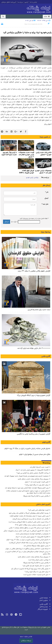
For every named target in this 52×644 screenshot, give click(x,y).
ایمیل (46, 198)
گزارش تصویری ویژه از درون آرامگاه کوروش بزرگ (34, 395)
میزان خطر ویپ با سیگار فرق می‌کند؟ (37, 485)
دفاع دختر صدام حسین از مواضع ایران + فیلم (35, 454)
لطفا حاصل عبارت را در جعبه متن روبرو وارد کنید (34, 219)
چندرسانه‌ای (44, 607)
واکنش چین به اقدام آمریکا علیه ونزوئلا (36, 496)
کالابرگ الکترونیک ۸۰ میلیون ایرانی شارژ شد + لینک (32, 470)
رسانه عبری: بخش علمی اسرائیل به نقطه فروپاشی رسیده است (29, 522)
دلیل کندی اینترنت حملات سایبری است (36, 575)
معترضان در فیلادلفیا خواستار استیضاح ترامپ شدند (32, 534)
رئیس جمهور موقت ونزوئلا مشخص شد (36, 546)
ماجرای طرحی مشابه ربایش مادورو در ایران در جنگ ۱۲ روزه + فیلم (27, 449)
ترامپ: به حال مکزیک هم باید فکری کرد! (36, 566)
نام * (47, 192)
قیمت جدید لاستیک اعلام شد (39, 467)
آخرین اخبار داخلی (43, 504)
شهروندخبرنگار (43, 609)
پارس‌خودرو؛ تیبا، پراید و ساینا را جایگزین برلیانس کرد (27, 33)
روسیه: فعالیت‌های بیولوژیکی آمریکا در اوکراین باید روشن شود (29, 513)
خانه (47, 17)
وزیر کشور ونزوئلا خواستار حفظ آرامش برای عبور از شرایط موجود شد (27, 488)
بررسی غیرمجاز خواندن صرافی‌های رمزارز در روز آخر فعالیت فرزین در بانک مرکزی (28, 553)
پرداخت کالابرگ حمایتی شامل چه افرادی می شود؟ (32, 473)
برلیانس (36, 178)
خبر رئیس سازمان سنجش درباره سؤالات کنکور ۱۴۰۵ (32, 525)
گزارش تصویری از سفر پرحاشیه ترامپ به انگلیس (34, 434)
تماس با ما (33, 2)
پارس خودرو (30, 178)
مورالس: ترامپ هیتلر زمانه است (38, 560)
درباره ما (20, 2)
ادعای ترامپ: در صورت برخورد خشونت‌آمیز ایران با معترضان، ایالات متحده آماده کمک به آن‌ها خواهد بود (28, 492)
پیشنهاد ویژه (46, 232)
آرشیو (26, 2)
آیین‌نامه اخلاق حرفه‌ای (9, 2)
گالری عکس (46, 356)
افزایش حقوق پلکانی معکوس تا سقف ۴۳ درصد (34, 271)
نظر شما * (45, 204)
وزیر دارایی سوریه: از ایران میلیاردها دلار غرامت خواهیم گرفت (29, 516)
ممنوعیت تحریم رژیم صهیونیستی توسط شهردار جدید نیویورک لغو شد (26, 476)
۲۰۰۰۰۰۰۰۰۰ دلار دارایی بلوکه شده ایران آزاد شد (34, 348)
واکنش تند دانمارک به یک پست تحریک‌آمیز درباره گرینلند (30, 519)
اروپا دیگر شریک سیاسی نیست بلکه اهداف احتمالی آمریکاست (29, 543)
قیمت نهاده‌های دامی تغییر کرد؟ (38, 510)
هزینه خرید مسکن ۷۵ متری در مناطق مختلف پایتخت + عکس (29, 528)
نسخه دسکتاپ (26, 641)
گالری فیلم (46, 442)
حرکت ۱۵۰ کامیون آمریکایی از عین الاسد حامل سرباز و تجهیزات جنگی (26, 531)
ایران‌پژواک (39, 9)
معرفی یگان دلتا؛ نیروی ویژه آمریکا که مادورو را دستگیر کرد (30, 569)
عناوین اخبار (44, 600)
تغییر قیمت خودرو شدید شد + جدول (37, 482)
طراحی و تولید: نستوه (26, 637)
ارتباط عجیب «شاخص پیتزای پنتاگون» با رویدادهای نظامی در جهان (27, 549)
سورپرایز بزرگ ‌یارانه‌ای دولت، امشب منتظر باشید (33, 479)
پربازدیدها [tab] (46, 463)
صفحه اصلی (44, 598)
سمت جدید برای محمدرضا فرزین (39, 310)
